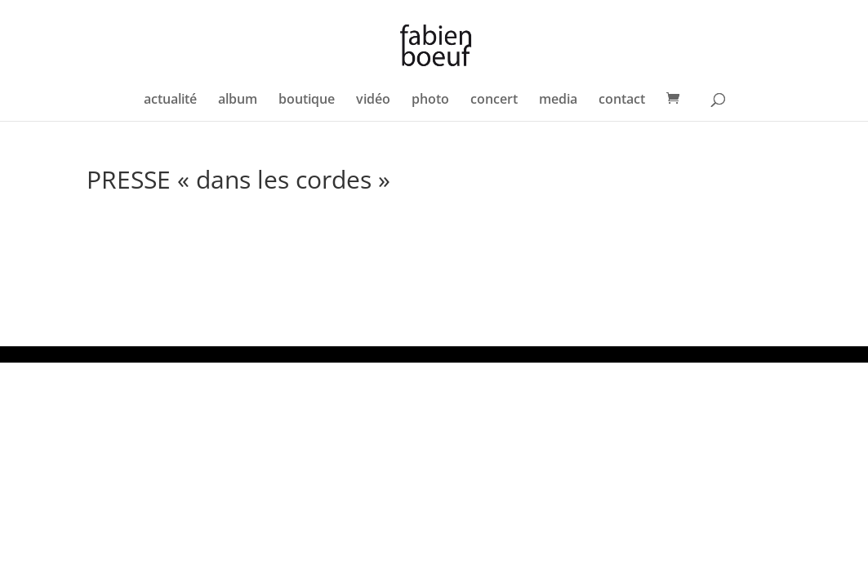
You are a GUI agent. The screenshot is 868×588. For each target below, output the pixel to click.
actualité (170, 100)
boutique (307, 100)
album (238, 100)
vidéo (373, 100)
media (558, 100)
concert (494, 100)
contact (622, 100)
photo (430, 100)
